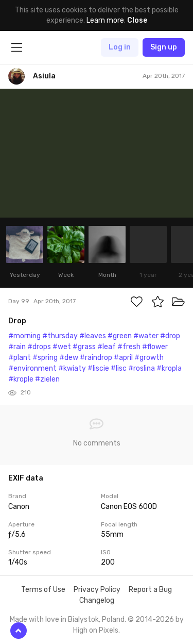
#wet (62, 347)
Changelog (97, 600)
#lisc (119, 368)
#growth (149, 358)
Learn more (105, 20)
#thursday (60, 336)
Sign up (164, 47)
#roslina (142, 368)
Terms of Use (43, 590)
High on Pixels (96, 630)
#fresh (129, 347)
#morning (24, 336)
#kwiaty (72, 368)
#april (123, 358)
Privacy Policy (97, 590)
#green (120, 336)
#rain (17, 347)
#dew (69, 358)
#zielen (47, 379)
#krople (21, 379)
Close (137, 20)
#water (146, 336)
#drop (170, 336)
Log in (120, 47)
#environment (32, 368)
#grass (84, 347)
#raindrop (96, 358)
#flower (155, 347)
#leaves (93, 336)
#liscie (98, 368)
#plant (20, 358)
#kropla (169, 368)
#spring (45, 358)
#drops (39, 347)
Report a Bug (150, 590)
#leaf (107, 347)
